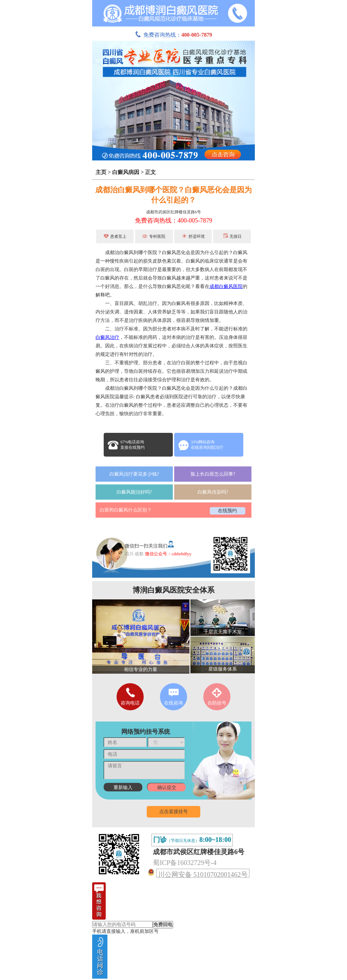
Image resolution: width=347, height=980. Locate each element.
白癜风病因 (126, 172)
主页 (101, 172)
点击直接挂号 (173, 812)
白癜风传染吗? (213, 492)
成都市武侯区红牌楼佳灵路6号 (173, 212)
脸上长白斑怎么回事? (213, 474)
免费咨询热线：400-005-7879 (173, 220)
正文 (150, 172)
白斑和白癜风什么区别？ (126, 510)
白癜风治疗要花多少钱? (134, 474)
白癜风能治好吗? (134, 492)
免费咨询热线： (173, 35)
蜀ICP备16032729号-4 (185, 863)
